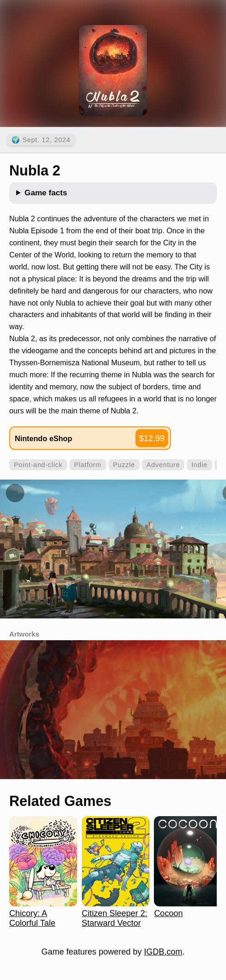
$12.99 (152, 438)
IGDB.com (163, 952)
